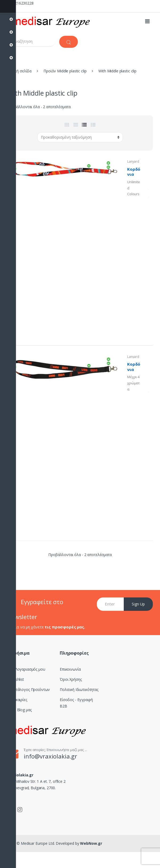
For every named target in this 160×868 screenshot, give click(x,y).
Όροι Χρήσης (71, 679)
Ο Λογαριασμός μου (28, 669)
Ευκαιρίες (19, 700)
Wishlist (18, 679)
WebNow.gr (91, 843)
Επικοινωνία (70, 669)
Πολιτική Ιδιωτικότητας (79, 689)
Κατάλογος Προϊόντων (31, 689)
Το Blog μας (21, 710)
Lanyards (133, 163)
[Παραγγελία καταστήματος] (80, 137)
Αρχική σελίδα (19, 71)
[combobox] (31, 41)
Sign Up (138, 604)
